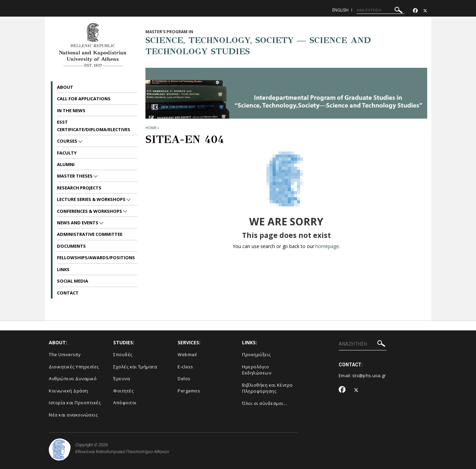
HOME (151, 128)
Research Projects (79, 188)
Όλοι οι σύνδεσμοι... (264, 403)
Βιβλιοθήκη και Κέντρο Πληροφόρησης (267, 388)
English (340, 10)
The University (65, 354)
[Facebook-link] (415, 11)
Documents (71, 246)
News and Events (78, 223)
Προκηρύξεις (256, 354)
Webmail (187, 354)
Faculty (67, 153)
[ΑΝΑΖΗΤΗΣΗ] (381, 10)
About (65, 87)
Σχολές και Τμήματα (135, 367)
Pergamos (189, 391)
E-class (185, 367)
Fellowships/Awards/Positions (96, 258)
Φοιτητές (123, 391)
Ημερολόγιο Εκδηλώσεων (257, 370)
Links (63, 269)
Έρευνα (122, 379)
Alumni (66, 164)
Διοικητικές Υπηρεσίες (74, 367)
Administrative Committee (90, 234)
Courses (68, 141)
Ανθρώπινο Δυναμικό (73, 379)
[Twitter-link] (425, 11)
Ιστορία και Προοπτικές (75, 403)
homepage (327, 246)
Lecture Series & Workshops (92, 199)
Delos (184, 379)
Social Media (73, 281)
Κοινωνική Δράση (68, 391)
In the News (71, 110)
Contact (68, 293)
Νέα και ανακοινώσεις (73, 415)
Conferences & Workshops (90, 211)
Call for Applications (84, 99)
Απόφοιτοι (125, 403)
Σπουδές (123, 354)
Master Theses (75, 176)
